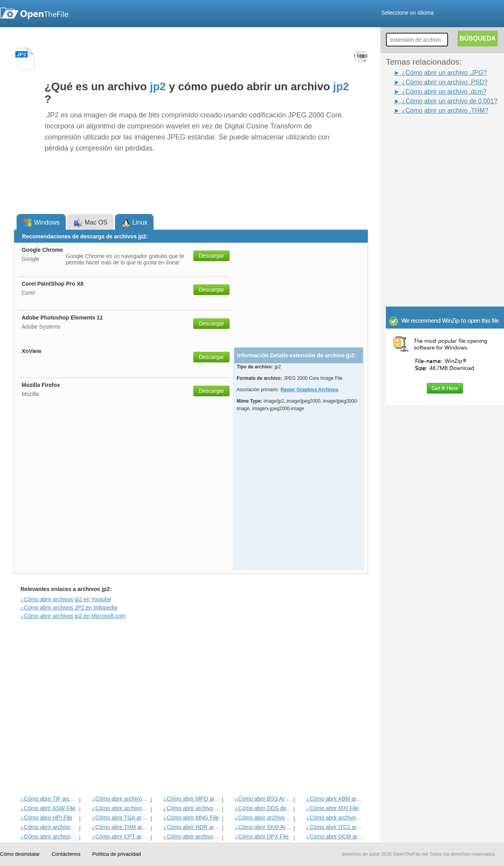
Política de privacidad (117, 854)
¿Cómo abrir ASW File (48, 808)
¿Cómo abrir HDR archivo (192, 827)
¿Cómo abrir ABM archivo (335, 799)
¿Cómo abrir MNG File (191, 818)
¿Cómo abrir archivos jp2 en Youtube (66, 599)
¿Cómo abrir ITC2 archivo (335, 827)
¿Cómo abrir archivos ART (49, 836)
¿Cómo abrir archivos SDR (192, 836)
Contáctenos (66, 854)
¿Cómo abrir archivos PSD (192, 808)
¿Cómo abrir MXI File (333, 808)
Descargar (212, 256)
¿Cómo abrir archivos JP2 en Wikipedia (69, 608)
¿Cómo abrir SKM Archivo (263, 827)
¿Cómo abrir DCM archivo (335, 836)
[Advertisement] (433, 133)
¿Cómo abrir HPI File (46, 818)
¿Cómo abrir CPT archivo (120, 836)
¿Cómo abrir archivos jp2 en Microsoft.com (73, 616)
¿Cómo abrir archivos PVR (263, 818)
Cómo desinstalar (20, 854)
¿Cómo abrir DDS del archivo (263, 808)
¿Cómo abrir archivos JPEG (120, 799)
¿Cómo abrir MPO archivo (192, 799)
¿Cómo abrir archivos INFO (120, 808)
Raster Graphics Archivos (309, 390)
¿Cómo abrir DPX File (262, 836)
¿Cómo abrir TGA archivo (120, 818)
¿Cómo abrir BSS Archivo (263, 799)
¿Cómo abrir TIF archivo (49, 799)
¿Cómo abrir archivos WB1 (335, 818)
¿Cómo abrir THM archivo (120, 827)
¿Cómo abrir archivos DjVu (49, 827)
